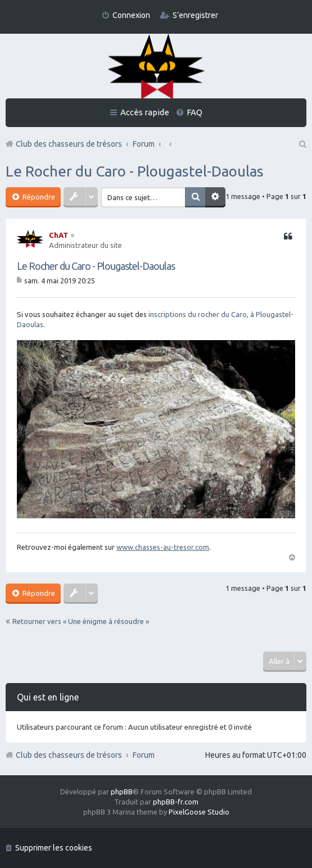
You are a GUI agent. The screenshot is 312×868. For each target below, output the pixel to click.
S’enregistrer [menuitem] (195, 15)
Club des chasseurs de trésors (69, 755)
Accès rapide (145, 112)
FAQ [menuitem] (195, 112)
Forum (144, 755)
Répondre (38, 197)
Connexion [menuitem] (131, 15)
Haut (292, 557)
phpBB (122, 792)
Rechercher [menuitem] (302, 144)
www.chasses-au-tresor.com (163, 547)
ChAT (58, 235)
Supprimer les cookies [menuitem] (54, 848)
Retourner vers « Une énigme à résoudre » (81, 621)
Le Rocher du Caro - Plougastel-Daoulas (135, 171)
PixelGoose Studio (199, 812)
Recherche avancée (215, 197)
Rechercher (195, 197)
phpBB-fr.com (176, 802)
